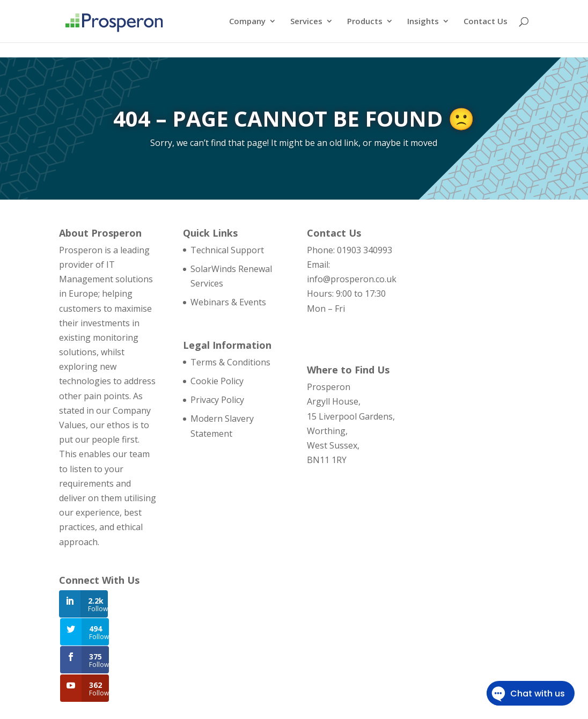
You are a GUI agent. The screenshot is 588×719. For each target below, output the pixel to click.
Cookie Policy (217, 381)
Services (306, 22)
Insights (423, 22)
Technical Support (227, 250)
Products (365, 22)
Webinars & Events (228, 302)
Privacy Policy (217, 400)
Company (247, 22)
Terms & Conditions (230, 362)
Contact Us (486, 22)
